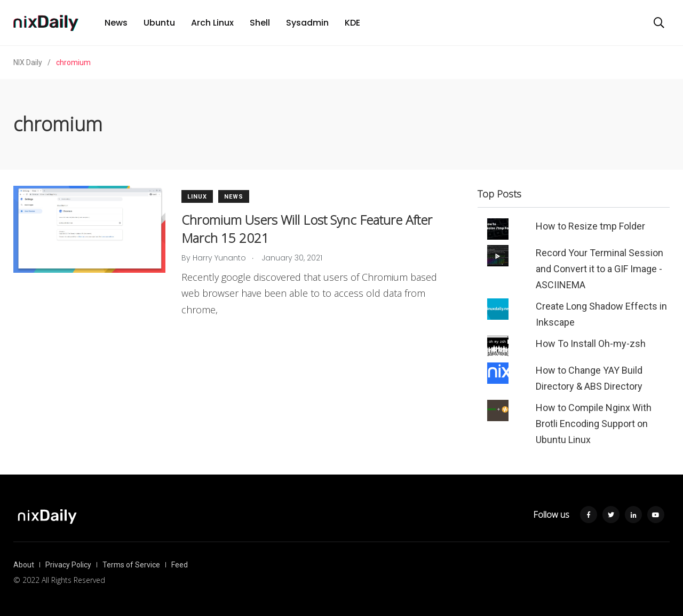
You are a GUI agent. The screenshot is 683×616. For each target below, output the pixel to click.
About (24, 565)
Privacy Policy (68, 565)
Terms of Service (131, 565)
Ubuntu (159, 23)
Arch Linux (212, 23)
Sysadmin (307, 23)
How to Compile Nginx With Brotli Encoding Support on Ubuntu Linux (594, 424)
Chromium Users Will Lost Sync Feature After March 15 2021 (307, 229)
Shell (260, 23)
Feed (180, 565)
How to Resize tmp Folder (590, 226)
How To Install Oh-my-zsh (591, 343)
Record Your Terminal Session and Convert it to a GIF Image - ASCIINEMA (599, 269)
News (116, 23)
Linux (197, 197)
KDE (352, 23)
